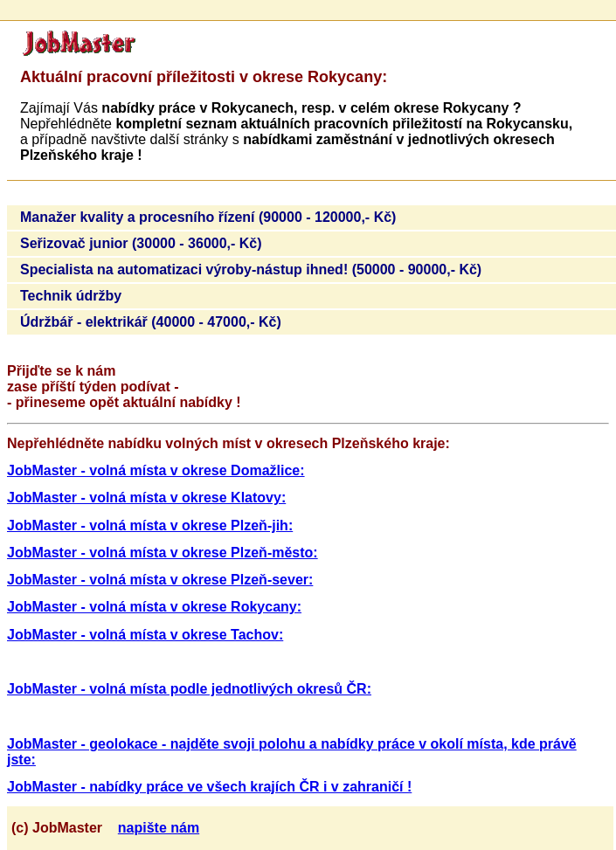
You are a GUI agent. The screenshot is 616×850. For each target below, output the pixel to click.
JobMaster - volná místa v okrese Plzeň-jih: (150, 525)
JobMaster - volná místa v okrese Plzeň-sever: (160, 580)
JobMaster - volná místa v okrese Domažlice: (156, 470)
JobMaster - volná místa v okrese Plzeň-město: (163, 553)
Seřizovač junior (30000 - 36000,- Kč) (141, 243)
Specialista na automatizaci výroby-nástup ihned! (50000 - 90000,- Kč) (251, 270)
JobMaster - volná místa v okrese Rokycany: (154, 607)
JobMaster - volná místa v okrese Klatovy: (146, 498)
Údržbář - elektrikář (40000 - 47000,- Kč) (151, 322)
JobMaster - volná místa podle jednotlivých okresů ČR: (189, 689)
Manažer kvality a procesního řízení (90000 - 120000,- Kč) (208, 217)
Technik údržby (71, 296)
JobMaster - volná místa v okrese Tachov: (145, 635)
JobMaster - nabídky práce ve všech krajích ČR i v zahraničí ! (209, 787)
